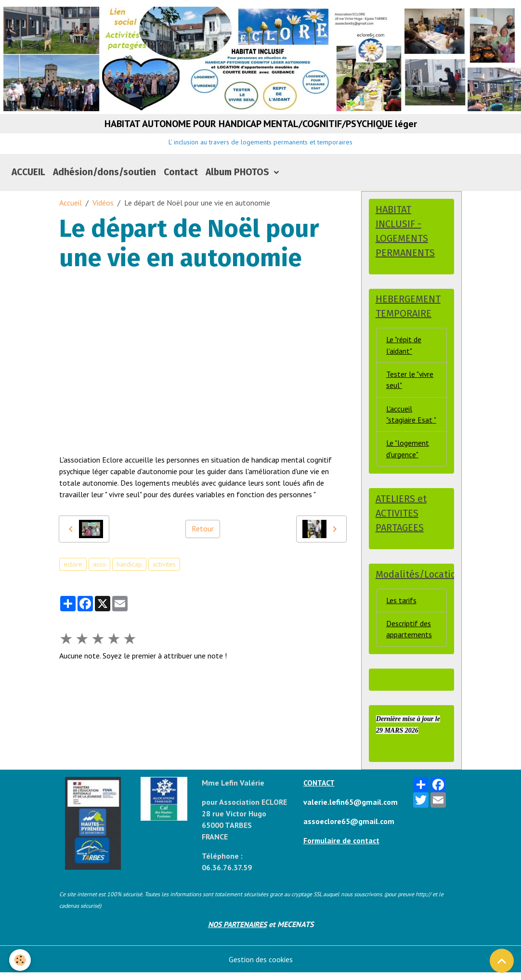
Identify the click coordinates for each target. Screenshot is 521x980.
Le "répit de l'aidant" (404, 349)
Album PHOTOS (239, 174)
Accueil (71, 205)
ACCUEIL (28, 174)
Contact (181, 174)
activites (164, 567)
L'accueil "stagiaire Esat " (411, 419)
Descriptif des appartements (409, 636)
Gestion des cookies (261, 967)
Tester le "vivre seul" (410, 384)
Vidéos (103, 205)
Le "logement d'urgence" (408, 454)
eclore (73, 567)
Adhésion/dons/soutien (104, 174)
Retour (203, 531)
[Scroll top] (502, 961)
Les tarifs (402, 607)
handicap (129, 567)
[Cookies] (20, 960)
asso (99, 567)
